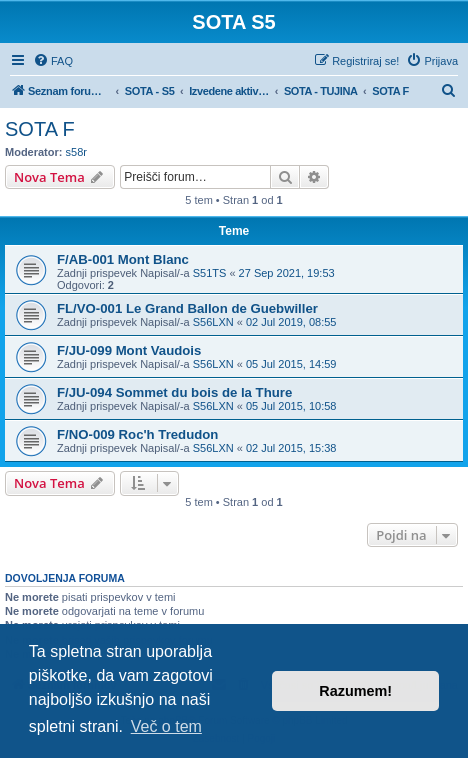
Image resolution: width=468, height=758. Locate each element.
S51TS (210, 273)
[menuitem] (53, 61)
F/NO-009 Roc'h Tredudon (137, 434)
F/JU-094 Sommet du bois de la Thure (174, 392)
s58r (76, 152)
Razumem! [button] (355, 691)
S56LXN (213, 322)
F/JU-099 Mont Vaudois (129, 350)
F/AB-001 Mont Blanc (123, 259)
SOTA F (40, 129)
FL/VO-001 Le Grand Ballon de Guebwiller (187, 308)
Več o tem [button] (166, 726)
